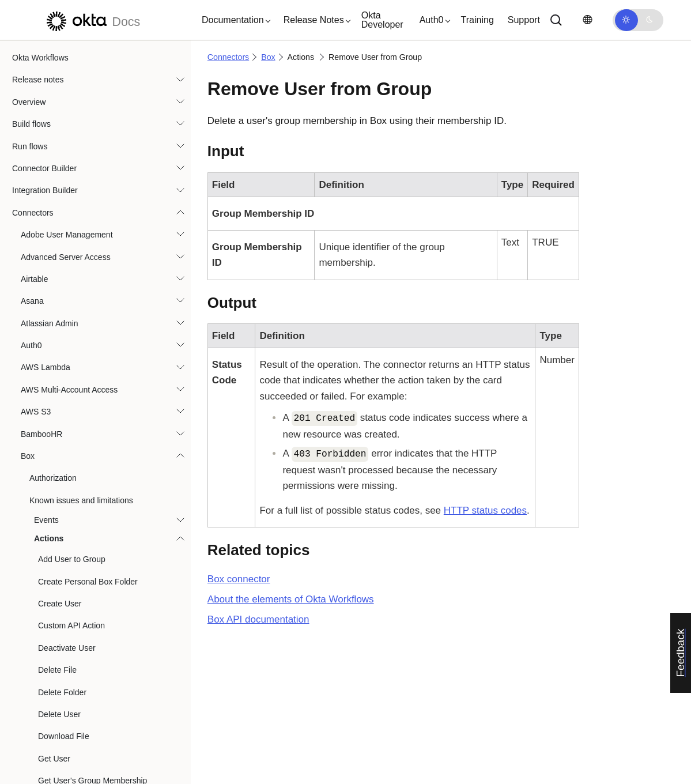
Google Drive (44, 724)
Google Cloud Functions (64, 680)
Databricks (40, 436)
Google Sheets (48, 747)
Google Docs (44, 702)
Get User (54, 127)
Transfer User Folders (77, 281)
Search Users (63, 259)
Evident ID (39, 547)
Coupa (33, 392)
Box (268, 57)
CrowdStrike (43, 414)
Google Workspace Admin (67, 768)
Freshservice (44, 591)
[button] (233, 20)
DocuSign (38, 481)
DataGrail (38, 459)
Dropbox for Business (59, 503)
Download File (64, 104)
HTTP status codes (485, 510)
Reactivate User (67, 215)
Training (477, 20)
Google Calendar (51, 658)
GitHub (33, 613)
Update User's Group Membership (99, 326)
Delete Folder (62, 61)
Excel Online (44, 570)
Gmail (31, 636)
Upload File (58, 348)
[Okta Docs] (92, 20)
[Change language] (587, 20)
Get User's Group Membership (92, 149)
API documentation (258, 619)
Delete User (59, 82)
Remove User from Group (87, 238)
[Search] (556, 20)
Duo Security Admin (56, 525)
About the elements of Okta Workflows (291, 599)
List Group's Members (78, 171)
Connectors (228, 57)
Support (524, 20)
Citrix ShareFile (48, 370)
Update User (61, 304)
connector (239, 579)
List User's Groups (71, 193)
